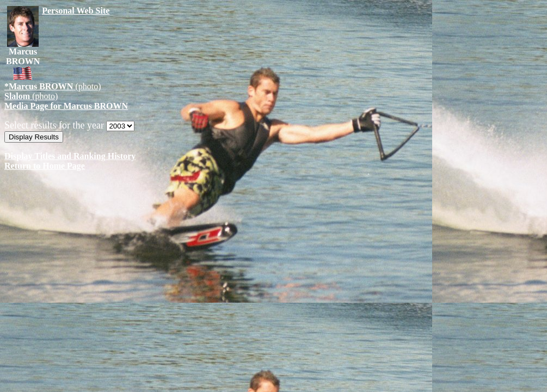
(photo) (53, 86)
